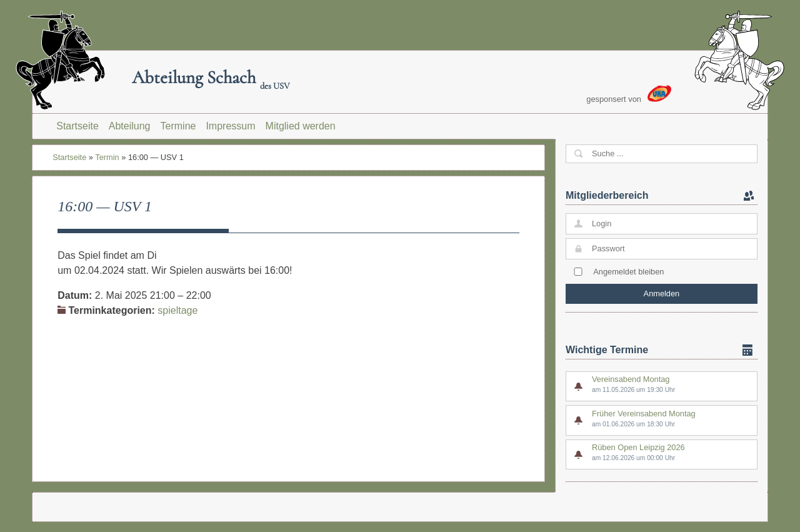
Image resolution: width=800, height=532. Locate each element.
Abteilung (130, 126)
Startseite (77, 126)
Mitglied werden (301, 126)
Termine (178, 126)
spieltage (177, 310)
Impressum (230, 126)
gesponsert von (629, 94)
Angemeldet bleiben (628, 272)
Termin (107, 157)
